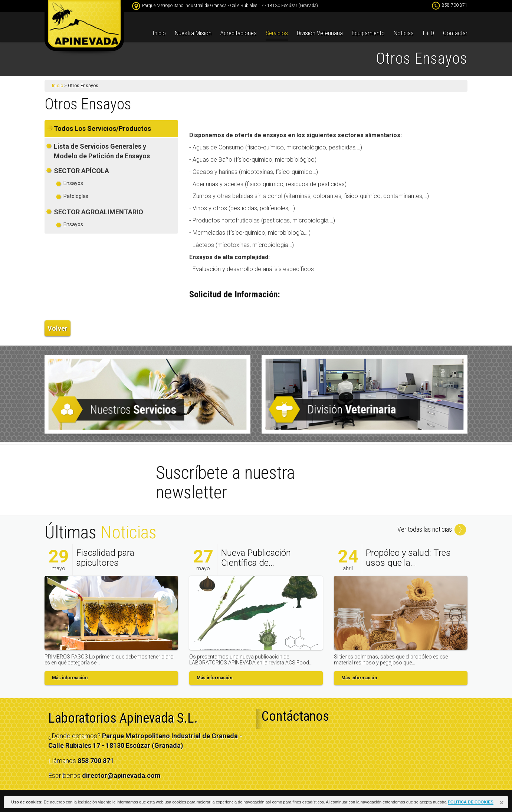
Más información (70, 678)
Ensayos (73, 183)
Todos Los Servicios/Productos (102, 128)
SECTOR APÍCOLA (81, 171)
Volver (58, 328)
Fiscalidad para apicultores (105, 558)
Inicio (159, 33)
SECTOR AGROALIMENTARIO (99, 212)
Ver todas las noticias (432, 529)
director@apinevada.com (121, 775)
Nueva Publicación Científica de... (256, 558)
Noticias (404, 33)
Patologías (76, 196)
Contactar (455, 33)
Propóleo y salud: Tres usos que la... (408, 558)
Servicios (277, 33)
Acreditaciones (239, 33)
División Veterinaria (320, 33)
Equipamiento (368, 33)
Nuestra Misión (193, 33)
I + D (428, 33)
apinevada (84, 28)
